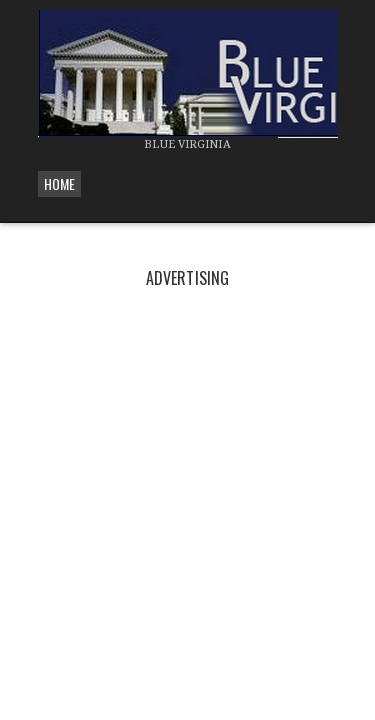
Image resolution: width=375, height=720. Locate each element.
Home (59, 183)
